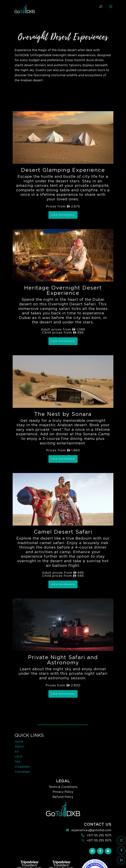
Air (17, 751)
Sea (17, 761)
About (19, 746)
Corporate (22, 767)
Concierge (22, 772)
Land (18, 756)
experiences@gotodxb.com (91, 830)
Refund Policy (63, 797)
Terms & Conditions (63, 787)
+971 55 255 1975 (99, 835)
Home (19, 741)
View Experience (63, 215)
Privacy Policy (63, 792)
